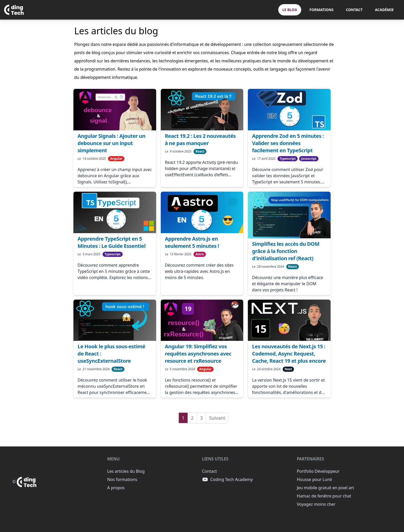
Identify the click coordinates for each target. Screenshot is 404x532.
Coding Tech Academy (227, 479)
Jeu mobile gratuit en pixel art (325, 488)
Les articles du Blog (126, 471)
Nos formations (122, 479)
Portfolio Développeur (318, 471)
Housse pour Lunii (314, 479)
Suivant (217, 418)
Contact (354, 10)
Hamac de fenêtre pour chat (324, 496)
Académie (384, 10)
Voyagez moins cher (316, 504)
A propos (116, 488)
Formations (322, 10)
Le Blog (290, 10)
